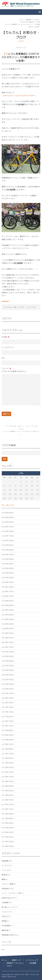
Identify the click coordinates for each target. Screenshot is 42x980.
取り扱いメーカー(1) (10, 907)
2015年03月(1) (8, 763)
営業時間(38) (7, 861)
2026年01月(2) (8, 527)
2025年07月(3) (8, 554)
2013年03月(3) (8, 828)
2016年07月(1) (8, 735)
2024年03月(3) (8, 629)
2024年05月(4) (8, 619)
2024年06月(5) (8, 615)
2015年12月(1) (8, 744)
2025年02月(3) (8, 578)
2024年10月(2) (8, 596)
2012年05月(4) (8, 846)
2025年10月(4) (8, 540)
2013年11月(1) (8, 809)
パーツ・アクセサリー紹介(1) (13, 893)
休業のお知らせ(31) (9, 898)
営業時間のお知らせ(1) (10, 935)
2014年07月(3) (8, 781)
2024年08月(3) (8, 605)
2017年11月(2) (8, 712)
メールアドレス (8, 347)
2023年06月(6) (8, 670)
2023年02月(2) (8, 689)
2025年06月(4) (8, 559)
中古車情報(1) (7, 926)
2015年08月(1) (8, 749)
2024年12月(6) (8, 587)
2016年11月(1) (8, 726)
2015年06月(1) (8, 758)
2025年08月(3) (8, 550)
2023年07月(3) (8, 666)
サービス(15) (7, 865)
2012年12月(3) (8, 841)
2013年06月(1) (8, 818)
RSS (3, 950)
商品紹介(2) (6, 875)
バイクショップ (32, 960)
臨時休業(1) (6, 930)
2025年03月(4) (8, 573)
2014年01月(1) (8, 800)
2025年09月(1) (8, 545)
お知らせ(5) (6, 916)
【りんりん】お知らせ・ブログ (30, 22)
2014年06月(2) (8, 786)
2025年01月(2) (8, 582)
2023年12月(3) (8, 642)
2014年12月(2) (8, 772)
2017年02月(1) (8, 717)
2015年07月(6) (8, 754)
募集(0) (5, 879)
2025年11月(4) (8, 536)
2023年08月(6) (8, 661)
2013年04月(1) (8, 823)
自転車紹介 (6, 301)
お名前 (6, 337)
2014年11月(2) (8, 777)
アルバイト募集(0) (9, 884)
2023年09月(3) (8, 656)
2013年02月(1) (8, 832)
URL (3, 358)
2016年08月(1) (8, 730)
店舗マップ (16, 960)
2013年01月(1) (8, 837)
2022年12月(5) (8, 693)
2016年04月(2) (8, 740)
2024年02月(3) (8, 633)
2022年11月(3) (8, 698)
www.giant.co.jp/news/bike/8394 (19, 96)
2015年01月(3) (8, 767)
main (22, 429)
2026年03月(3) (8, 517)
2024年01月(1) (8, 638)
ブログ (9, 966)
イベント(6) (6, 870)
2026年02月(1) (8, 522)
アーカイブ (8, 505)
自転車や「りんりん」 (33, 20)
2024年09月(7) (8, 601)
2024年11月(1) (8, 591)
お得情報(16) (7, 902)
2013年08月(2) (8, 814)
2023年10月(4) (8, 652)
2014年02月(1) (8, 795)
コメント (14, 370)
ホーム (21, 20)
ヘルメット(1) (7, 912)
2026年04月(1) (8, 513)
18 (38, 490)
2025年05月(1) (8, 564)
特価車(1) (5, 921)
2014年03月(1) (8, 791)
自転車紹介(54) (8, 889)
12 (4, 490)
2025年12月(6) (8, 531)
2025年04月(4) (8, 568)
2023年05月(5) (8, 675)
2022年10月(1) (8, 703)
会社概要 (33, 963)
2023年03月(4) (8, 684)
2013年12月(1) (8, 804)
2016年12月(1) (8, 721)
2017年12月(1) (8, 707)
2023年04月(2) (8, 680)
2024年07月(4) (8, 610)
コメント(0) (31, 307)
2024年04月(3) (8, 624)
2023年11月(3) (8, 647)
